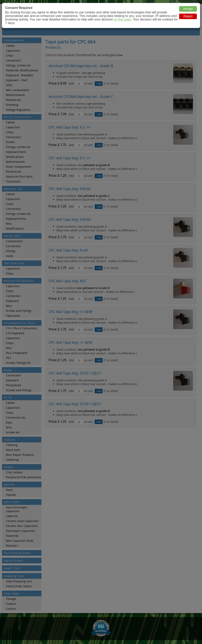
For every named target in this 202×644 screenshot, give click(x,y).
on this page (122, 19)
